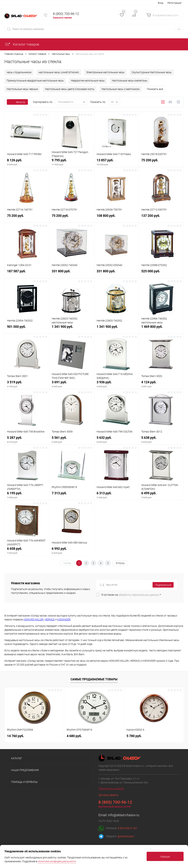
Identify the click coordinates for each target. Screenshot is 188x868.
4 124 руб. (161, 384)
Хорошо (165, 857)
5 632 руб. (116, 440)
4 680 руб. (74, 736)
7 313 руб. (72, 495)
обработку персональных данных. (139, 595)
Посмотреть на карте (111, 789)
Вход (160, 3)
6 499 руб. (161, 495)
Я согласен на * (131, 595)
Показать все (155, 89)
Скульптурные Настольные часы (152, 72)
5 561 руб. (72, 440)
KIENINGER (64, 619)
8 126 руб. (27, 163)
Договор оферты (108, 795)
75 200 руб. (161, 163)
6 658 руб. (27, 551)
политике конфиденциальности (57, 861)
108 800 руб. (116, 218)
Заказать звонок (62, 18)
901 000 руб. (27, 329)
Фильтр (17, 102)
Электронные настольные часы (105, 72)
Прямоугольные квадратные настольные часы (35, 81)
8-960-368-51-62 (127, 828)
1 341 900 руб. (72, 329)
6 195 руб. (27, 495)
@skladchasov (126, 836)
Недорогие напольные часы (88, 81)
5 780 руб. (134, 736)
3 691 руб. (72, 384)
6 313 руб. (116, 495)
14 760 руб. (16, 736)
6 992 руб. (72, 551)
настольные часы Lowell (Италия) (59, 72)
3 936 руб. (116, 384)
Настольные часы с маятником (121, 89)
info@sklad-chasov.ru (124, 815)
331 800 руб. (72, 274)
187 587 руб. (27, 274)
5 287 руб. (27, 440)
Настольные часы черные (22, 89)
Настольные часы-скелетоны (130, 81)
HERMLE (50, 619)
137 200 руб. (161, 218)
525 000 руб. (161, 274)
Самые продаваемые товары (94, 679)
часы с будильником (19, 72)
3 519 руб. (27, 384)
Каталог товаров (22, 44)
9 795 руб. (72, 163)
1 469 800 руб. (161, 329)
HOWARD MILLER (34, 619)
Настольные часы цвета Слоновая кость (70, 89)
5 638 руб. (161, 440)
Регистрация (174, 3)
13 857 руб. (116, 163)
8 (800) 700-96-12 (66, 14)
